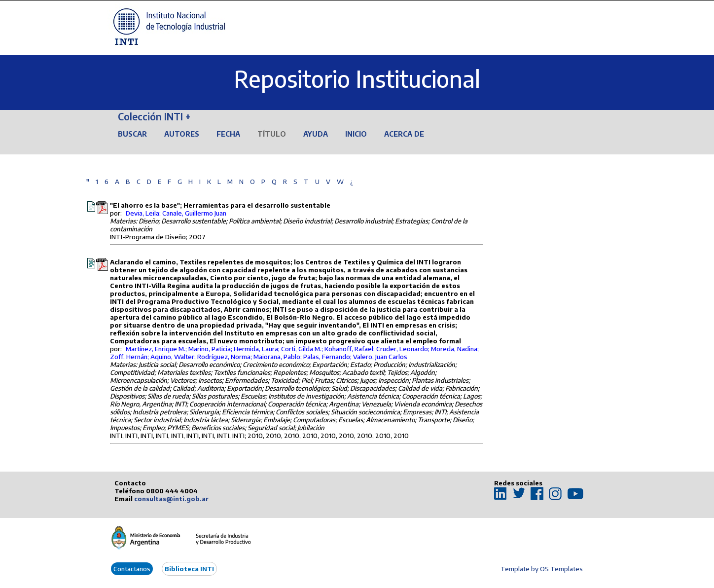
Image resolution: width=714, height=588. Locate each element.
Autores (182, 134)
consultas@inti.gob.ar (171, 499)
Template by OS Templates (542, 569)
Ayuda (316, 134)
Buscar (132, 134)
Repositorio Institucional (357, 79)
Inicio (356, 134)
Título (272, 134)
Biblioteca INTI (189, 569)
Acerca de (404, 134)
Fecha (228, 134)
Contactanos (132, 569)
